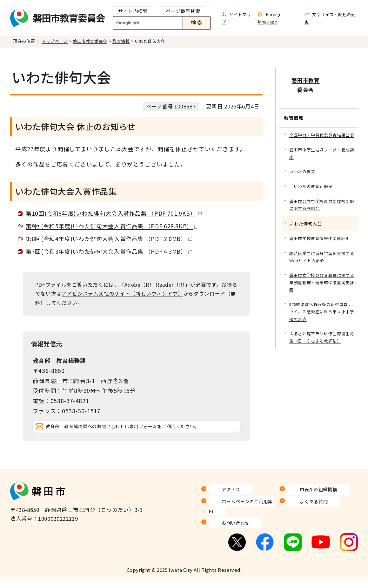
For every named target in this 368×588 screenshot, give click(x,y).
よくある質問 (304, 520)
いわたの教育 (303, 163)
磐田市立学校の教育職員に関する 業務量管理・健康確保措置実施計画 (322, 278)
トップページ (55, 41)
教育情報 (121, 41)
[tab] (133, 11)
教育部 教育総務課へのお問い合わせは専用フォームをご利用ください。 (142, 436)
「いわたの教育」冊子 (312, 179)
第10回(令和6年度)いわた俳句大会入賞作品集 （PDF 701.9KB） (114, 213)
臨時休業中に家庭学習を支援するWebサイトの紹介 (322, 251)
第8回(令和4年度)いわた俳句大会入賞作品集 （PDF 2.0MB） (109, 239)
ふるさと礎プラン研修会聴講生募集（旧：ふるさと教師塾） (322, 336)
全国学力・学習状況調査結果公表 (322, 121)
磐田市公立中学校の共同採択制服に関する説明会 (322, 198)
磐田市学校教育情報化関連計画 (322, 232)
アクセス (220, 508)
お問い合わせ (226, 532)
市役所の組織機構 (310, 508)
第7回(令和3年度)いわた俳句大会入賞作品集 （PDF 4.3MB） (109, 251)
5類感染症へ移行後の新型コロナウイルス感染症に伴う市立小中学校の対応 (322, 309)
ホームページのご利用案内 (242, 520)
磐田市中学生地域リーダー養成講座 (322, 144)
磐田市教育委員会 (90, 41)
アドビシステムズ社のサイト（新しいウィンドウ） (122, 294)
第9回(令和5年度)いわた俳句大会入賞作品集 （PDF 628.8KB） (112, 226)
